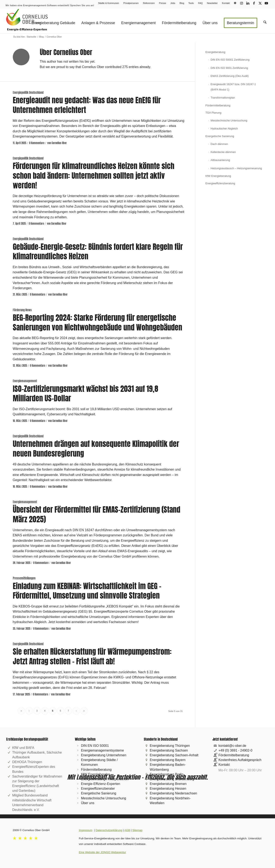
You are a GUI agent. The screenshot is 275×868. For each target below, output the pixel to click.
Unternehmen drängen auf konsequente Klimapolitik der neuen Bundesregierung (96, 449)
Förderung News (22, 310)
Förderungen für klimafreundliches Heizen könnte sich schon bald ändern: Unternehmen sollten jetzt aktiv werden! (94, 176)
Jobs (173, 3)
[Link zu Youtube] (266, 3)
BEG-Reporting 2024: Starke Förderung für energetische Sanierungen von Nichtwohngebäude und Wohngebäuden (97, 322)
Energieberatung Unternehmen (104, 755)
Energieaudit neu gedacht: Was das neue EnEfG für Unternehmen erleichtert (87, 105)
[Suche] (265, 21)
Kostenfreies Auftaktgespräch (240, 760)
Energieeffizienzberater (98, 789)
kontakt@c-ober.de (232, 746)
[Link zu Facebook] (254, 3)
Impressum (86, 830)
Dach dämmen (219, 144)
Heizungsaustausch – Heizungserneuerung (236, 168)
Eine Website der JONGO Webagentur (102, 852)
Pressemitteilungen (24, 578)
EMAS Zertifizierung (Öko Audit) (230, 76)
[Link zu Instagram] (241, 3)
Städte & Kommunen (109, 3)
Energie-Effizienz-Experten (100, 784)
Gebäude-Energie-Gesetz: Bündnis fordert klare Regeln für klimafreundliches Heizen (98, 252)
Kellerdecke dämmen (223, 152)
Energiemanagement (25, 381)
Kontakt (226, 3)
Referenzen (149, 3)
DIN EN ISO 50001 (95, 746)
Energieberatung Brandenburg (172, 779)
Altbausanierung (220, 160)
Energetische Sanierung (220, 136)
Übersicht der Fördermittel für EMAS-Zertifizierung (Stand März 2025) (97, 514)
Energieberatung (215, 52)
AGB (127, 830)
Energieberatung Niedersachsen (173, 793)
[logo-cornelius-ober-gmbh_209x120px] (27, 21)
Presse (163, 3)
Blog (182, 3)
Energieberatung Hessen (168, 789)
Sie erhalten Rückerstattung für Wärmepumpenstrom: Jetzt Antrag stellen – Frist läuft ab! (92, 656)
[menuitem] (109, 3)
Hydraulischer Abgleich (224, 129)
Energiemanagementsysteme (102, 750)
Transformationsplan (223, 98)
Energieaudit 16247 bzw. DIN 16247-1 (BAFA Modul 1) (233, 87)
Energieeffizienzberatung (220, 183)
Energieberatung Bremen (168, 784)
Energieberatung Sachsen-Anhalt (174, 755)
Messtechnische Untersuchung (229, 120)
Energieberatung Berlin (167, 774)
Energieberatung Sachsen (169, 750)
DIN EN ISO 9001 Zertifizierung (229, 68)
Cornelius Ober (59, 143)
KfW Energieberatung (218, 176)
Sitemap (137, 830)
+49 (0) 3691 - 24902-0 (235, 750)
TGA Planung (213, 113)
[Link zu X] (260, 3)
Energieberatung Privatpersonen (105, 779)
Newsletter (212, 3)
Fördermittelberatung (218, 105)
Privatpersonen (131, 3)
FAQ (200, 3)
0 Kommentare (37, 143)
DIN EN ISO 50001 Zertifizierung (230, 60)
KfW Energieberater (95, 774)
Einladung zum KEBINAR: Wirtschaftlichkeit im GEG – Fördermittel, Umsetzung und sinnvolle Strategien (87, 591)
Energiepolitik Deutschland (28, 93)
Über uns (88, 803)
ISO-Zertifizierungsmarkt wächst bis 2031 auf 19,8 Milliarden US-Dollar (86, 394)
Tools (191, 3)
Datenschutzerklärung (109, 830)
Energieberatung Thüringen (170, 746)
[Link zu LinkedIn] (248, 3)
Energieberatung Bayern (168, 760)
